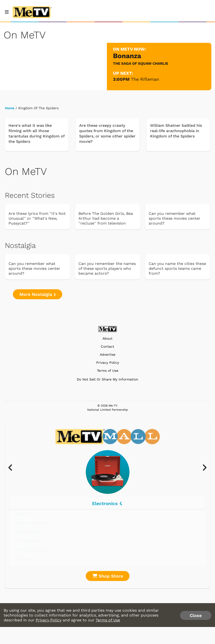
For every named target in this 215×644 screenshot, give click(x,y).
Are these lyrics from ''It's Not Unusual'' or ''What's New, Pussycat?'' (37, 218)
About (107, 339)
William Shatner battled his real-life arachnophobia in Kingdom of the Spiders (176, 131)
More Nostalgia (38, 294)
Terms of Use (108, 371)
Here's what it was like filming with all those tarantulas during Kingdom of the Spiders (36, 133)
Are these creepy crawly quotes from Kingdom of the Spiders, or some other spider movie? (107, 133)
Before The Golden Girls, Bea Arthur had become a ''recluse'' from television (106, 218)
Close (196, 615)
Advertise (108, 355)
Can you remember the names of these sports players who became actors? (107, 268)
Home (10, 108)
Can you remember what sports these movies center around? (175, 218)
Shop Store (108, 576)
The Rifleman (145, 79)
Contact (107, 347)
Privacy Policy (108, 363)
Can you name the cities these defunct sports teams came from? (177, 268)
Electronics (107, 503)
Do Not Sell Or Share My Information (107, 379)
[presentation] (13, 468)
